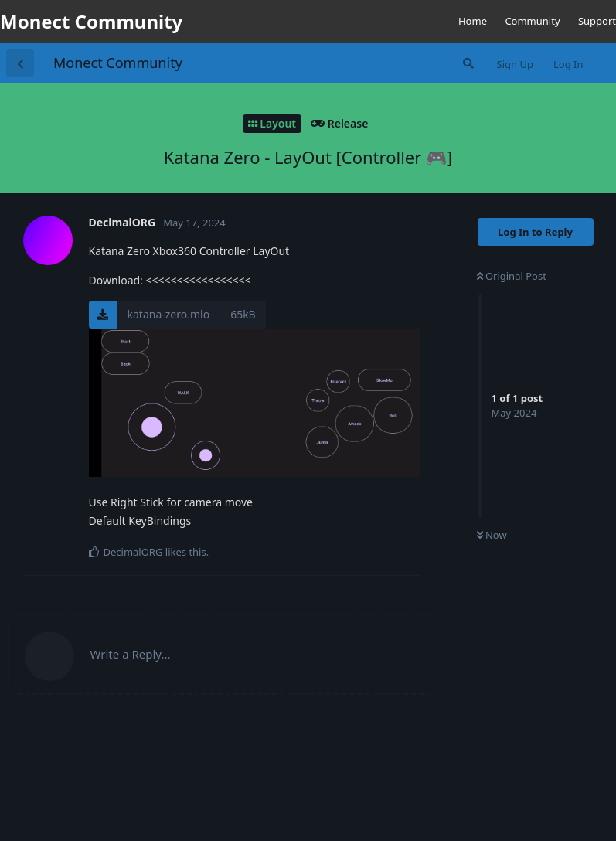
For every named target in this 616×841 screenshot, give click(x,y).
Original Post (512, 276)
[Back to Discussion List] (20, 63)
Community (532, 21)
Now (492, 535)
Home (473, 21)
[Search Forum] (467, 63)
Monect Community (118, 63)
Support (597, 21)
